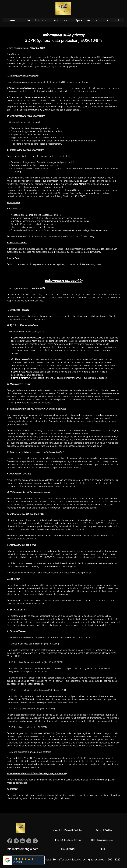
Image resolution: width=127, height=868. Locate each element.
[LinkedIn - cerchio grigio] (22, 841)
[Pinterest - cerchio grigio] (35, 841)
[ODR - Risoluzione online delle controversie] (103, 840)
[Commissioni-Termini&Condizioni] (68, 830)
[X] (29, 841)
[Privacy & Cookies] (104, 830)
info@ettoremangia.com (90, 264)
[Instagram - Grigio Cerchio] (16, 841)
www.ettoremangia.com (18, 63)
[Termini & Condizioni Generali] (68, 840)
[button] (35, 20)
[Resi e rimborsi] (68, 849)
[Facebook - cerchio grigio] (10, 841)
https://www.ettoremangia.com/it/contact (52, 798)
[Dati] (103, 849)
